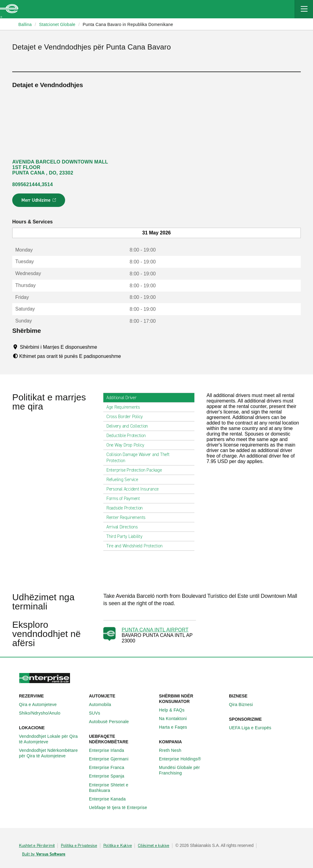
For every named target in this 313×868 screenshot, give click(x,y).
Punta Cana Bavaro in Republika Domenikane (128, 24)
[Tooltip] (103, 347)
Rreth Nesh (173, 750)
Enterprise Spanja (110, 776)
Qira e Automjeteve (41, 704)
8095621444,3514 (33, 184)
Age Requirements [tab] (126, 407)
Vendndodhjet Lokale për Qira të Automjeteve (52, 739)
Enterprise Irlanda (110, 750)
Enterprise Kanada (111, 799)
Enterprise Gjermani (112, 759)
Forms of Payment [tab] (126, 498)
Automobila (103, 704)
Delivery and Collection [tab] (130, 426)
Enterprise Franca (110, 767)
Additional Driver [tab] (124, 398)
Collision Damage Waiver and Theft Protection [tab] (149, 458)
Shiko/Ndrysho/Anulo (43, 713)
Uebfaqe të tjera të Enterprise (121, 807)
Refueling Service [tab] (125, 480)
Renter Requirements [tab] (128, 517)
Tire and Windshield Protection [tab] (137, 546)
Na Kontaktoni (176, 719)
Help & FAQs (175, 710)
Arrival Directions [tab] (125, 527)
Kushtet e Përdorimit (37, 846)
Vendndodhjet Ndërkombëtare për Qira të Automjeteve (52, 753)
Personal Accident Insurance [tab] (135, 489)
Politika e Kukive (118, 846)
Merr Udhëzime (39, 202)
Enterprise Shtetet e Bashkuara (122, 788)
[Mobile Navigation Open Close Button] (304, 9)
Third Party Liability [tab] (127, 536)
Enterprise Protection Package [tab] (137, 470)
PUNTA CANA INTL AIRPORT (155, 630)
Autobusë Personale (112, 722)
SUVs (98, 713)
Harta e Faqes (176, 727)
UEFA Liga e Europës (254, 728)
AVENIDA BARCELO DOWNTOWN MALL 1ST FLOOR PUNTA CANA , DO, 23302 (60, 167)
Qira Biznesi (244, 704)
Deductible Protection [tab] (129, 436)
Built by (44, 854)
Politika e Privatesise (79, 846)
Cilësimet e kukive (154, 846)
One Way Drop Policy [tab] (128, 445)
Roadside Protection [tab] (127, 508)
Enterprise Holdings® (183, 759)
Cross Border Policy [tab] (127, 417)
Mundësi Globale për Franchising (191, 770)
